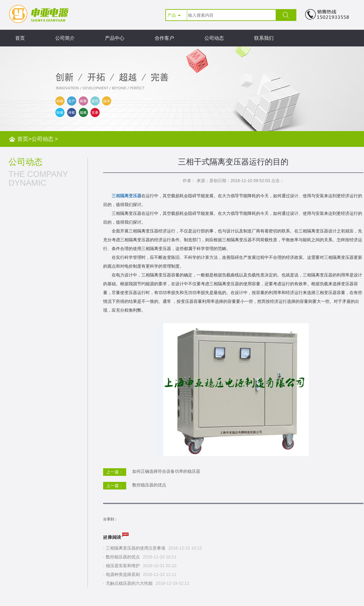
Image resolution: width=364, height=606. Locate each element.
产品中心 (115, 38)
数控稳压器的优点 (149, 485)
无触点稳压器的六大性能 (129, 583)
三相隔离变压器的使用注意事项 (136, 548)
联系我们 (264, 38)
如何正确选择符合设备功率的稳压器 (166, 471)
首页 (20, 38)
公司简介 (65, 38)
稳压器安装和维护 (123, 566)
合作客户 (164, 38)
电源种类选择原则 (123, 574)
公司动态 (214, 38)
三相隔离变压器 (126, 196)
